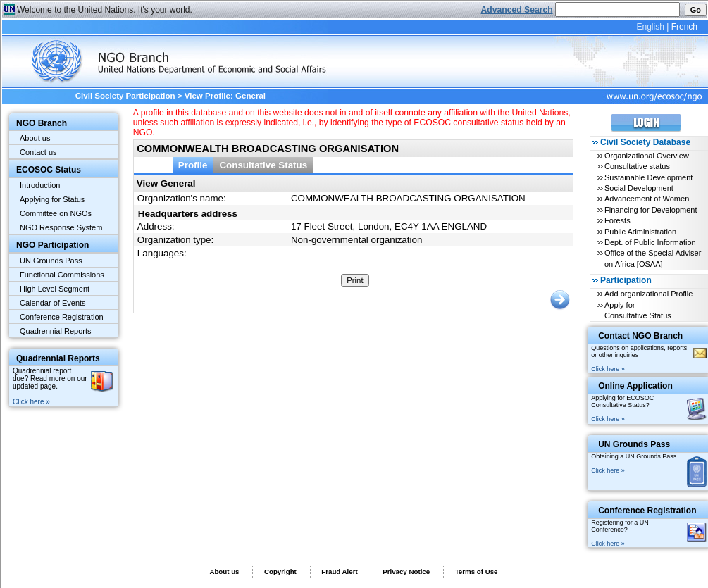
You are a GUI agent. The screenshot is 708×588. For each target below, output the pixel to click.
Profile (193, 165)
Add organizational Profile (648, 294)
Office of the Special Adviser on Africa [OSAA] (653, 258)
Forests (617, 220)
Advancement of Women (647, 199)
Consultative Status (263, 165)
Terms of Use (477, 571)
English (650, 27)
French (684, 27)
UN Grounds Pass (51, 261)
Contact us (38, 152)
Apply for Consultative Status (638, 310)
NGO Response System (61, 227)
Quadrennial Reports (56, 331)
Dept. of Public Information (650, 242)
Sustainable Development (648, 177)
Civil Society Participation (125, 96)
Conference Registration (62, 317)
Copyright (280, 571)
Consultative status (637, 166)
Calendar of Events (53, 303)
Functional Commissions (62, 275)
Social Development (639, 188)
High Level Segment (55, 289)
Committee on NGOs (56, 213)
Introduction (40, 185)
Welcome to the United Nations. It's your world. (105, 10)
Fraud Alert (339, 571)
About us (35, 138)
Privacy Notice (406, 571)
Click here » (31, 402)
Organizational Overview (647, 156)
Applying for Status (52, 199)
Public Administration (640, 232)
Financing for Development (651, 210)
